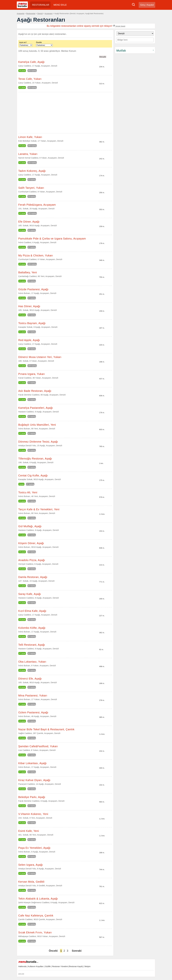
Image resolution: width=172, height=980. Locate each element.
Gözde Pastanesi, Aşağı (33, 289)
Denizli (40, 13)
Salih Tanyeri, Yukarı (31, 188)
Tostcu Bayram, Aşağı (32, 323)
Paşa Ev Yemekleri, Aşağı (34, 848)
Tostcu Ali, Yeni (28, 492)
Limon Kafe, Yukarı (30, 137)
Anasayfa (20, 13)
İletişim (87, 966)
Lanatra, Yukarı (28, 154)
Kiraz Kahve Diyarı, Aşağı (34, 780)
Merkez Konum (69, 51)
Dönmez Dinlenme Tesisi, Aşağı (38, 442)
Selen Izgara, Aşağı (31, 865)
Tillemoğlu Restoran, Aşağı (35, 459)
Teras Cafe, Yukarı (30, 79)
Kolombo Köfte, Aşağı (32, 628)
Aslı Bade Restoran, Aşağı (35, 391)
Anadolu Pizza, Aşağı (32, 560)
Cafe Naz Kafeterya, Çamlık (36, 916)
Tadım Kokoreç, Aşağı (32, 171)
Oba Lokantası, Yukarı (32, 662)
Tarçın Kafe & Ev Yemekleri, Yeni (39, 509)
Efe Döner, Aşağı (29, 222)
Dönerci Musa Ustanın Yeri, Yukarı (40, 357)
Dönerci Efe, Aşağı (30, 679)
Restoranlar (31, 13)
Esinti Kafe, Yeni (29, 831)
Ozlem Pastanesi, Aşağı (33, 712)
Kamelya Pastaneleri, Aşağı (36, 408)
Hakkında (22, 966)
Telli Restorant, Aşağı (32, 645)
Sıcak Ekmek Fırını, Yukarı (35, 932)
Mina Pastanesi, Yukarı (33, 696)
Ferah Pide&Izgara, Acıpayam (37, 205)
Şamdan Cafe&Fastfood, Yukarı (38, 746)
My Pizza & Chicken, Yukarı (36, 255)
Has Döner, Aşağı (29, 306)
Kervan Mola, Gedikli (31, 882)
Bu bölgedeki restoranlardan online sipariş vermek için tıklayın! (86, 26)
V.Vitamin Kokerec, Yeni (33, 814)
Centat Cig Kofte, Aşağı (33, 475)
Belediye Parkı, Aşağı (32, 797)
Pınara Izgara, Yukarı (32, 374)
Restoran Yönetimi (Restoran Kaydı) (68, 966)
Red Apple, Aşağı (29, 340)
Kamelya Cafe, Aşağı (31, 62)
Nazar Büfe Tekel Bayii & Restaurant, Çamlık (46, 729)
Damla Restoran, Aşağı (33, 577)
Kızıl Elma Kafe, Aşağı (32, 611)
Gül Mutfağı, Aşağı (30, 526)
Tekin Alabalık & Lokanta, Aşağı (38, 899)
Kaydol (150, 5)
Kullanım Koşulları (36, 966)
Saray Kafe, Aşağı (30, 594)
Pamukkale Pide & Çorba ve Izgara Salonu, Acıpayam (52, 239)
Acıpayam (49, 13)
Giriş (143, 5)
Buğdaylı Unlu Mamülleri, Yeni (37, 425)
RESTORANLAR (41, 5)
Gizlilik (48, 966)
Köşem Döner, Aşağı (31, 543)
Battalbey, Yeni (28, 272)
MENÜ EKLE (60, 5)
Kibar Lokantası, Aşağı (32, 763)
